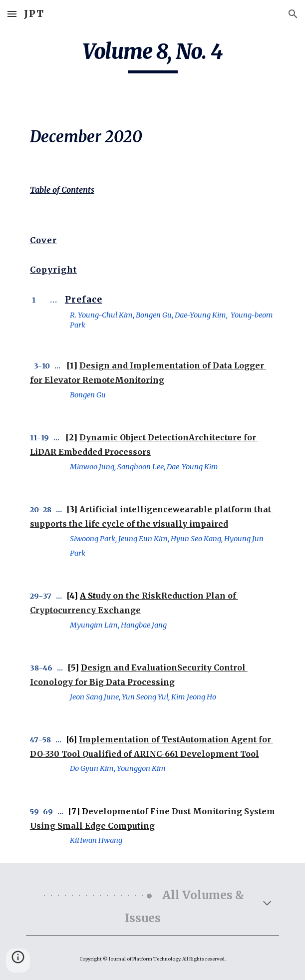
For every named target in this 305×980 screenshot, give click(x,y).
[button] (12, 14)
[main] (152, 56)
